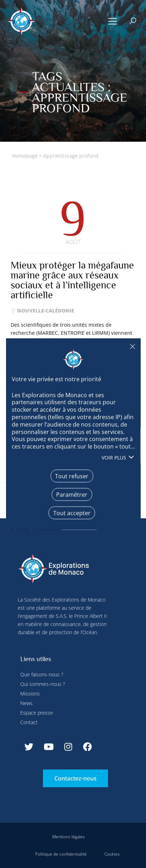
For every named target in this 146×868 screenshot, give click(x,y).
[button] (113, 21)
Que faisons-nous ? (42, 674)
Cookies (112, 854)
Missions (30, 694)
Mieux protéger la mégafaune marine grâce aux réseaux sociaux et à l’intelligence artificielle (72, 280)
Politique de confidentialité (61, 854)
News (26, 703)
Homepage (25, 156)
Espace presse (37, 713)
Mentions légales (69, 837)
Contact (29, 722)
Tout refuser (132, 346)
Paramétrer (72, 494)
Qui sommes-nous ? (43, 684)
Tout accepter (72, 513)
